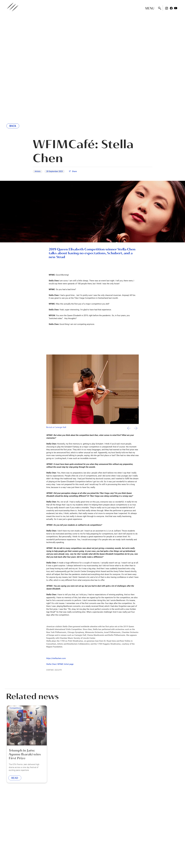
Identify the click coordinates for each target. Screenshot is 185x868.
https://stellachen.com (56, 658)
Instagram (167, 8)
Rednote (180, 8)
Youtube (176, 8)
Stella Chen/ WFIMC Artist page (60, 664)
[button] (136, 429)
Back (13, 126)
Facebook (171, 8)
